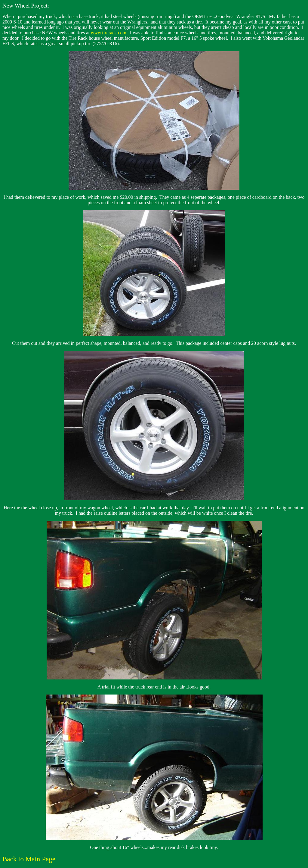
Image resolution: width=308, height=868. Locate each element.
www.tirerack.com (109, 33)
